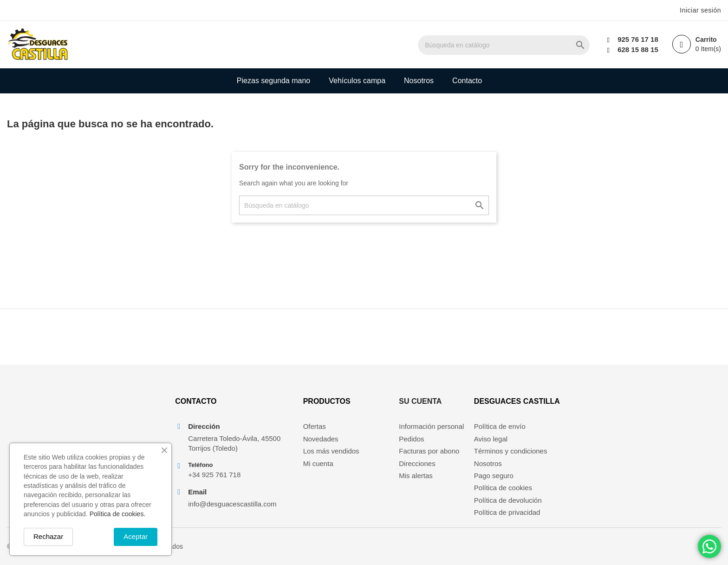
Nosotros (419, 81)
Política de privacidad (507, 512)
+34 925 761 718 (214, 475)
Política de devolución (508, 500)
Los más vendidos (331, 451)
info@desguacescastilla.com (232, 504)
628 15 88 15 (638, 49)
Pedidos (411, 439)
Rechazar (48, 536)
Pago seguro (494, 476)
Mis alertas (416, 476)
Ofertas (315, 426)
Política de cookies (503, 488)
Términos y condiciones (511, 451)
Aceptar (136, 536)
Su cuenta (420, 401)
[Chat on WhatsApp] (709, 546)
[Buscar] (504, 45)
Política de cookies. (118, 514)
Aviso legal (491, 439)
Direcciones (417, 463)
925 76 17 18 (638, 39)
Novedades (321, 439)
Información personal (431, 426)
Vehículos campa (357, 81)
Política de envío (500, 426)
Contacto (467, 81)
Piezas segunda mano (273, 81)
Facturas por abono (429, 451)
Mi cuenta (318, 463)
